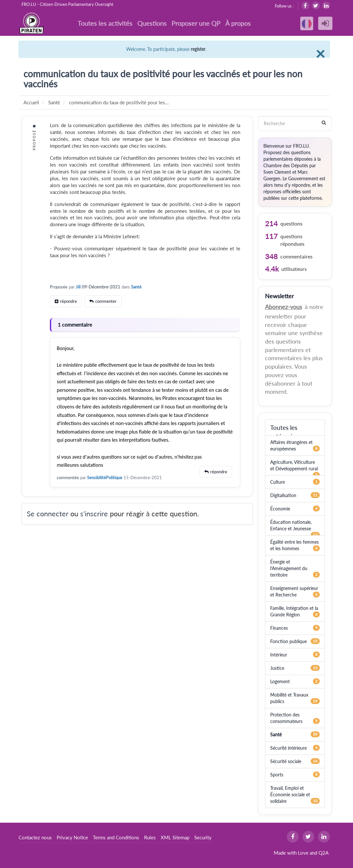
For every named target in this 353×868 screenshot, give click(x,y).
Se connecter (48, 514)
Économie (280, 509)
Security (203, 837)
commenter (106, 301)
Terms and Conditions (116, 837)
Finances (279, 628)
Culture (278, 482)
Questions (152, 23)
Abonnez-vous (284, 307)
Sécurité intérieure (288, 748)
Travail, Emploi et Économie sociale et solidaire (290, 794)
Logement (280, 681)
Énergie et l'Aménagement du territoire (289, 568)
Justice (277, 668)
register (198, 49)
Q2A (324, 853)
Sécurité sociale (286, 761)
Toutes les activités (105, 23)
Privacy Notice (72, 837)
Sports (277, 775)
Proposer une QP (196, 23)
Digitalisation (283, 495)
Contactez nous (35, 837)
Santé (136, 287)
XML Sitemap (175, 837)
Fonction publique (288, 641)
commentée (68, 478)
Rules (150, 837)
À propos (238, 23)
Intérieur (279, 655)
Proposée (59, 287)
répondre (68, 301)
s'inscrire (94, 514)
